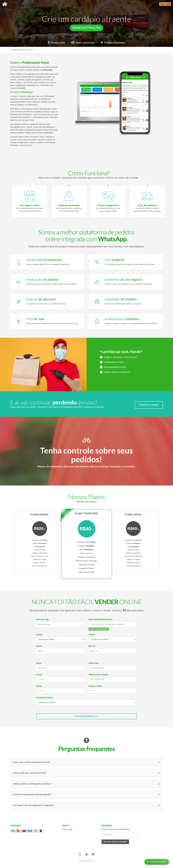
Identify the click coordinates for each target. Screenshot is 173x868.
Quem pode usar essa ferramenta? (87, 773)
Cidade (92, 635)
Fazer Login (67, 829)
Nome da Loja (42, 619)
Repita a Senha (95, 686)
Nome (39, 663)
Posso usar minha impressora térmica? (87, 762)
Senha (39, 686)
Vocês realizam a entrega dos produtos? (87, 784)
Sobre (30, 50)
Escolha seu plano (45, 698)
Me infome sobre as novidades (115, 842)
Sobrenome (94, 663)
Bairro (39, 646)
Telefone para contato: (99, 675)
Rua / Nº (92, 646)
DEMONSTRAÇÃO (87, 28)
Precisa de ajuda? (157, 862)
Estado (39, 635)
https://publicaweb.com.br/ (100, 619)
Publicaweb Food (20, 50)
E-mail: (39, 675)
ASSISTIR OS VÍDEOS (149, 405)
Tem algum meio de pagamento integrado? (87, 805)
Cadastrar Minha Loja (86, 716)
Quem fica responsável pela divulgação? (87, 794)
